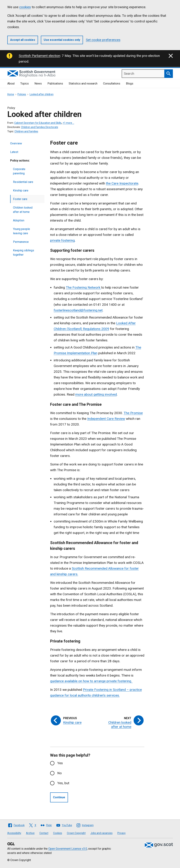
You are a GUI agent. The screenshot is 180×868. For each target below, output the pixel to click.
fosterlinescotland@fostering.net (78, 310)
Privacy (121, 833)
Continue (59, 797)
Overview (16, 143)
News (38, 84)
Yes (60, 763)
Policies (22, 94)
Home (11, 94)
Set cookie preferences (103, 40)
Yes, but (63, 783)
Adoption (19, 220)
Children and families (26, 131)
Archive (30, 833)
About (11, 84)
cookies (25, 7)
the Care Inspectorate (122, 183)
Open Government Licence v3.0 (68, 849)
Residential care (23, 182)
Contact (44, 833)
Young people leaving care (21, 231)
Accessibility (14, 833)
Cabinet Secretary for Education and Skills (38, 123)
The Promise (133, 413)
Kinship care (21, 190)
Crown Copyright (76, 833)
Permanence (21, 242)
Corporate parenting (19, 171)
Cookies (58, 833)
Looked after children (42, 94)
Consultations (112, 84)
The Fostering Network (83, 287)
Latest (14, 152)
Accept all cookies (23, 40)
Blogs (130, 84)
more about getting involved (96, 394)
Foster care (20, 199)
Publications (55, 84)
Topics (25, 84)
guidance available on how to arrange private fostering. (91, 681)
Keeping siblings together (24, 253)
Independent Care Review (106, 419)
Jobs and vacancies (102, 833)
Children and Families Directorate (40, 127)
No (59, 773)
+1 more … (68, 123)
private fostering (62, 240)
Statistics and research (83, 84)
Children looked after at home (23, 210)
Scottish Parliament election (39, 56)
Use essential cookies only (62, 40)
